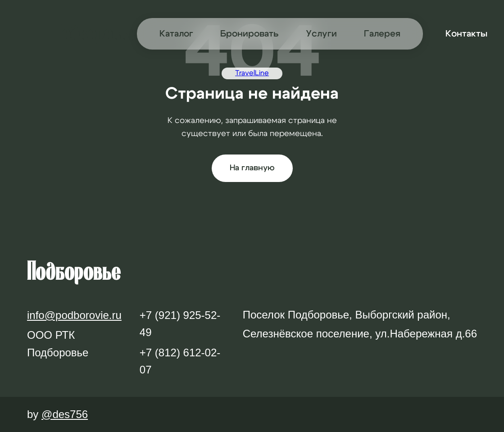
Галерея (382, 34)
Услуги (321, 34)
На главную (252, 168)
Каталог (176, 34)
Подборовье (95, 33)
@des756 (65, 414)
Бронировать (250, 34)
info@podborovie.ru (74, 315)
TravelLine (252, 73)
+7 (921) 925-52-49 (180, 324)
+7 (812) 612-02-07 (180, 361)
